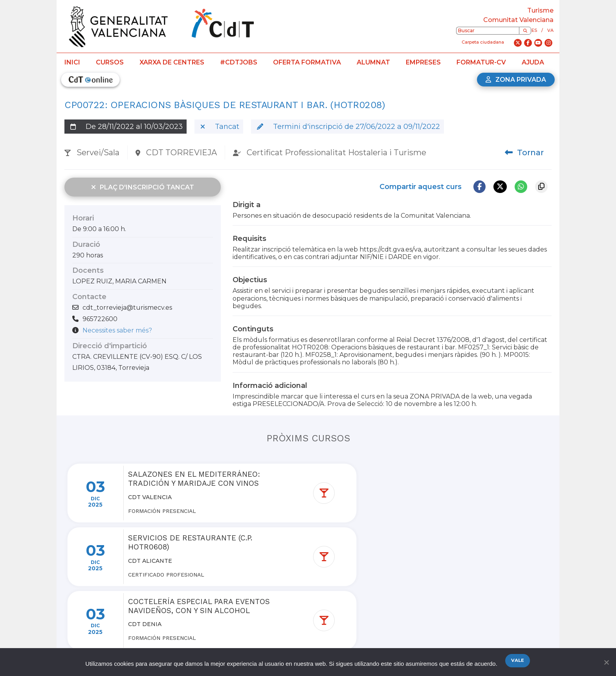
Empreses (423, 62)
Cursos (110, 62)
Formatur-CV (481, 62)
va (550, 30)
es (534, 30)
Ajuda (533, 62)
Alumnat (373, 62)
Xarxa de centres (172, 62)
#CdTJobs (239, 62)
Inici (72, 62)
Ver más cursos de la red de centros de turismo (313, 612)
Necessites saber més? (117, 330)
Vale (518, 661)
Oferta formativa (307, 62)
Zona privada (516, 80)
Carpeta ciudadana (483, 42)
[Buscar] (525, 31)
